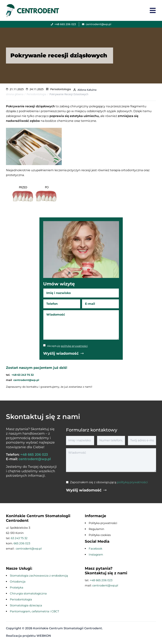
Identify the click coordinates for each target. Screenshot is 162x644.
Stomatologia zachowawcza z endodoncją (39, 576)
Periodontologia (61, 89)
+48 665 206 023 (34, 455)
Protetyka (17, 587)
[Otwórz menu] (153, 10)
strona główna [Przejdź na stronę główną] (15, 94)
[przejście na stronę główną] (33, 10)
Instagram (96, 554)
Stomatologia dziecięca (26, 605)
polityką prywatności (132, 482)
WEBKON (44, 636)
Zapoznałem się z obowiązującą (109, 482)
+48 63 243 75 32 (23, 375)
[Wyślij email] (97, 24)
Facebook (96, 549)
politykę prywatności (74, 346)
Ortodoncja (18, 582)
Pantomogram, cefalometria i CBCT (35, 611)
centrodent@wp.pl (26, 380)
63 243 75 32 (19, 538)
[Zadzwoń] (63, 24)
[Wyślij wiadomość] (64, 353)
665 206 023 (22, 543)
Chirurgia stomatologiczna (28, 593)
